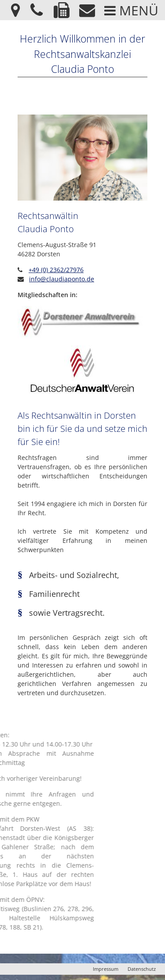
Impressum (106, 969)
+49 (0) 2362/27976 (56, 270)
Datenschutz (142, 969)
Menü (131, 10)
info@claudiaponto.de (62, 279)
